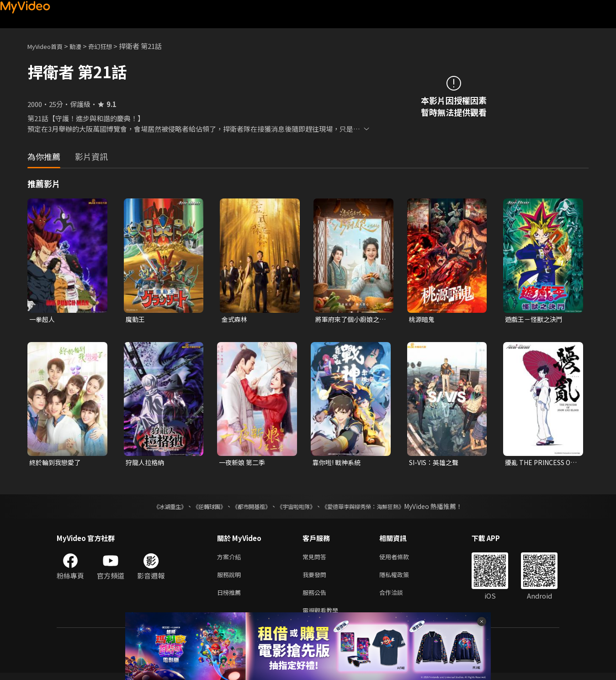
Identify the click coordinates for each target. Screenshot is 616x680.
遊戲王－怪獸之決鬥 (536, 319)
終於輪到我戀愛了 (57, 463)
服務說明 (231, 578)
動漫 (83, 46)
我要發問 (316, 578)
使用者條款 (402, 559)
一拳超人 (43, 319)
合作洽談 (398, 597)
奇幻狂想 (110, 46)
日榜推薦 (231, 597)
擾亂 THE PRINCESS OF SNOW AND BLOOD (541, 464)
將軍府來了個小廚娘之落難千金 (350, 320)
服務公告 (316, 597)
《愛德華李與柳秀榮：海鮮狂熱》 (375, 508)
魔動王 (136, 319)
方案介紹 (231, 559)
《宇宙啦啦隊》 (298, 508)
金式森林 (235, 319)
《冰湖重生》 (154, 508)
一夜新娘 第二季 (244, 463)
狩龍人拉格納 (146, 463)
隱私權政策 (402, 578)
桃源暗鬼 (423, 319)
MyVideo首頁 (48, 46)
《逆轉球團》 (199, 508)
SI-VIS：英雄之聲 (436, 463)
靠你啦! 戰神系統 (338, 463)
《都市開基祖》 (247, 508)
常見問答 (316, 559)
